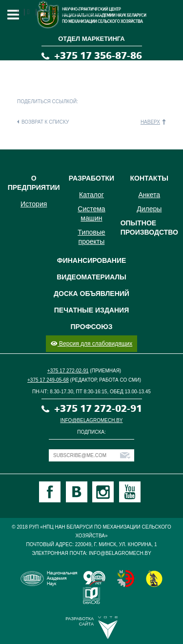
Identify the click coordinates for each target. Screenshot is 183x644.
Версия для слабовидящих (91, 344)
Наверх (150, 122)
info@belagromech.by (92, 420)
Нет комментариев (73, 12)
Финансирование (92, 260)
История (34, 204)
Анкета (149, 195)
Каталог (91, 195)
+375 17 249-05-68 (48, 380)
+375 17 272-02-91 (68, 371)
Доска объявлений (91, 294)
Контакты (149, 178)
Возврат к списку (45, 122)
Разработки (91, 178)
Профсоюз (92, 327)
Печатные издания (91, 310)
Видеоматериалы (91, 277)
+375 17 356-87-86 (98, 56)
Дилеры (149, 209)
